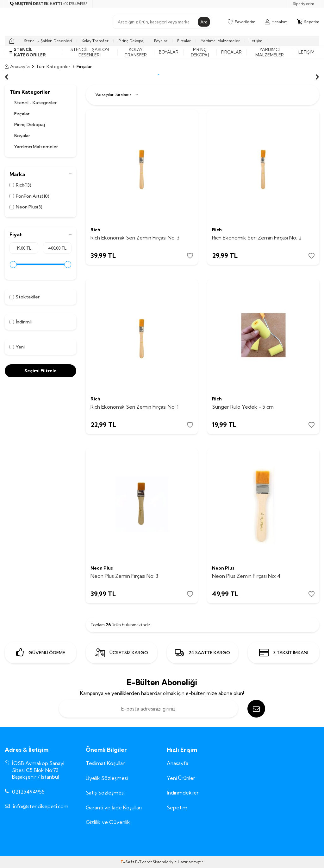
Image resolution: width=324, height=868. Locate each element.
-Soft (128, 862)
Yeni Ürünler (181, 778)
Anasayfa (17, 67)
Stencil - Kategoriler (35, 103)
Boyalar (161, 41)
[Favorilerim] (242, 22)
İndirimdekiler (183, 793)
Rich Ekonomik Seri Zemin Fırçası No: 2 (257, 238)
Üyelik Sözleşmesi (107, 778)
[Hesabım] (276, 22)
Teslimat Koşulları (106, 763)
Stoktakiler (25, 297)
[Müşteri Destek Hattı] (49, 4)
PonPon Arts (29, 196)
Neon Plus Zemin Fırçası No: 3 (124, 576)
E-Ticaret (143, 862)
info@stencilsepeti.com (41, 806)
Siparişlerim (304, 4)
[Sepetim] (308, 22)
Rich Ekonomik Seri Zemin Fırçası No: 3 (135, 238)
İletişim (256, 41)
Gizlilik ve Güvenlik (108, 822)
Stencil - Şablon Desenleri (48, 41)
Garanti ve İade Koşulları (114, 807)
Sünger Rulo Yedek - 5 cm (243, 407)
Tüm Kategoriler (53, 67)
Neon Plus (26, 207)
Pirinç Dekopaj (131, 41)
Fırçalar (184, 41)
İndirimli (21, 322)
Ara (204, 22)
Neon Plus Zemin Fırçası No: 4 (246, 576)
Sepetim (177, 807)
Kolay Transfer (95, 41)
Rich (20, 185)
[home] (12, 41)
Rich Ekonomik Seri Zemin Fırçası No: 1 (135, 407)
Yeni (17, 347)
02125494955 (28, 792)
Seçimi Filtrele (40, 371)
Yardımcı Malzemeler (220, 41)
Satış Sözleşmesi (105, 793)
